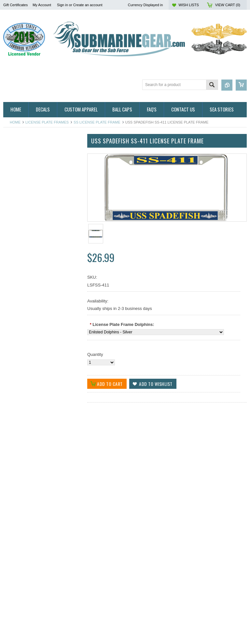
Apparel (11, 150)
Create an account (88, 5)
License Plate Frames (47, 122)
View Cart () (228, 5)
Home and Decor (19, 222)
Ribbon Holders (18, 172)
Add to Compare (73, 341)
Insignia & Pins (17, 227)
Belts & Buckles (18, 194)
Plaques (11, 249)
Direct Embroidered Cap (26, 161)
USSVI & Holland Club (24, 255)
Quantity (95, 354)
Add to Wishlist (60, 341)
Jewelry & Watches (21, 233)
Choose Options (26, 341)
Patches (11, 244)
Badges (10, 156)
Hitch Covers (15, 167)
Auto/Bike (12, 183)
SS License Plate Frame (97, 122)
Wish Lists (188, 5)
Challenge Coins (19, 205)
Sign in (62, 5)
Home (15, 122)
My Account (42, 5)
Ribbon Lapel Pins (21, 178)
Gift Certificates (15, 5)
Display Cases (17, 211)
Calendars (13, 200)
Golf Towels (14, 216)
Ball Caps (12, 189)
